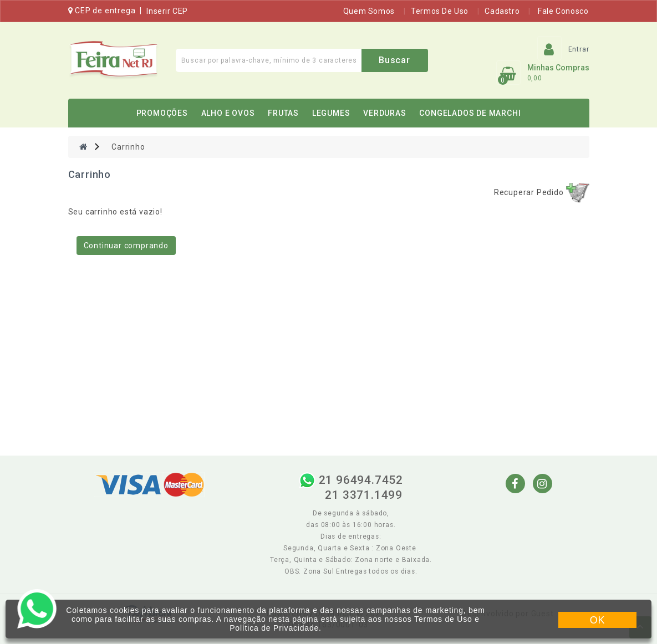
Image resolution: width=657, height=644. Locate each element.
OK (598, 620)
